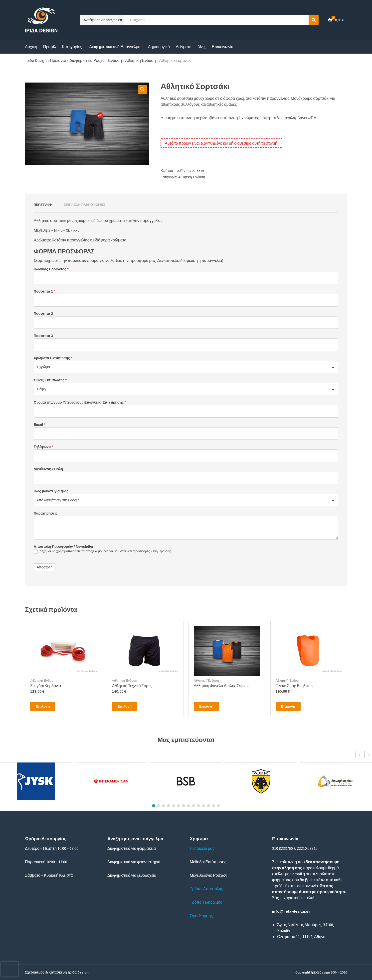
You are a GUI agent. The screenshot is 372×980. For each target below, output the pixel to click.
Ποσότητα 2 (43, 314)
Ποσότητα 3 (43, 336)
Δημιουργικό (159, 47)
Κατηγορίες (72, 47)
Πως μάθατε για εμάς (51, 491)
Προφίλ (50, 47)
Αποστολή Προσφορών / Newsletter (64, 546)
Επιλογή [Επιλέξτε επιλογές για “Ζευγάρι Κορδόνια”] (43, 706)
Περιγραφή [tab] (43, 205)
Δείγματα (184, 47)
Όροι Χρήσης (201, 916)
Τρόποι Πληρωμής (206, 902)
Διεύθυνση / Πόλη (48, 469)
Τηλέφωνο (43, 447)
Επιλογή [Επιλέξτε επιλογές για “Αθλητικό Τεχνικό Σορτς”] (125, 706)
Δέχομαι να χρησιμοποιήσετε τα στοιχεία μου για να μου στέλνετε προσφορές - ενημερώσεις (102, 551)
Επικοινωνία (223, 47)
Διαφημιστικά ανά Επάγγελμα (115, 47)
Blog (202, 47)
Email (40, 425)
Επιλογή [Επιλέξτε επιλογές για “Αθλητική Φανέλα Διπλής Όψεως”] (206, 706)
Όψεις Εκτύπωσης (50, 380)
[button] (142, 89)
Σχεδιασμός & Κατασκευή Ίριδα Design (57, 972)
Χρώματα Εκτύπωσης (53, 358)
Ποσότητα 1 (45, 291)
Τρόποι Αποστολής (206, 889)
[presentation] (10, 969)
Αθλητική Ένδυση (192, 177)
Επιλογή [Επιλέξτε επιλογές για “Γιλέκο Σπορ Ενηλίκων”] (288, 706)
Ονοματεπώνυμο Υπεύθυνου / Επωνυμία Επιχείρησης (80, 402)
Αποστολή (45, 567)
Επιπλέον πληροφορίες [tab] (85, 205)
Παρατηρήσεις (46, 513)
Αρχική (31, 47)
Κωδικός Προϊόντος (51, 269)
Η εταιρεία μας (202, 848)
